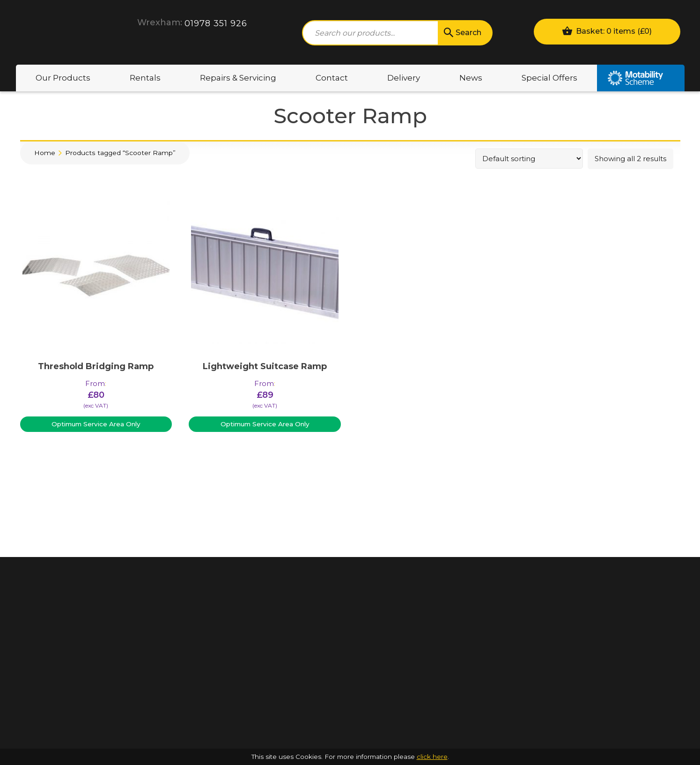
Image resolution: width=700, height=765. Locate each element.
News (471, 78)
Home (45, 153)
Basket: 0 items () (607, 31)
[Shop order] (529, 159)
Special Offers (549, 78)
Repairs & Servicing (238, 78)
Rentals (145, 78)
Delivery (404, 78)
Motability (641, 78)
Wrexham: (160, 22)
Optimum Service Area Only (96, 424)
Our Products (63, 78)
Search (462, 33)
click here (432, 757)
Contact (332, 78)
